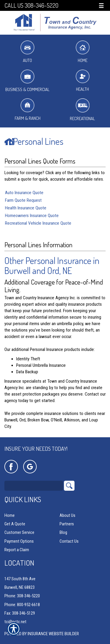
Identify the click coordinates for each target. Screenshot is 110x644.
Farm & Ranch (28, 110)
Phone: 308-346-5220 (22, 596)
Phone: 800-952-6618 (22, 605)
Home (83, 52)
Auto (27, 52)
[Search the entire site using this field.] (34, 486)
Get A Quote (15, 524)
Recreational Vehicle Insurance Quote (38, 223)
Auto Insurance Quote (24, 193)
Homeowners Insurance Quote (32, 216)
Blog (63, 532)
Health (83, 81)
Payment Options (19, 541)
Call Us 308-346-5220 (31, 5)
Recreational (82, 110)
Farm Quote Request (23, 200)
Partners (67, 524)
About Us (67, 515)
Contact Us (69, 541)
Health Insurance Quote (26, 208)
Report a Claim (17, 550)
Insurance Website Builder (53, 634)
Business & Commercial (27, 81)
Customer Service (19, 532)
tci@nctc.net (15, 622)
